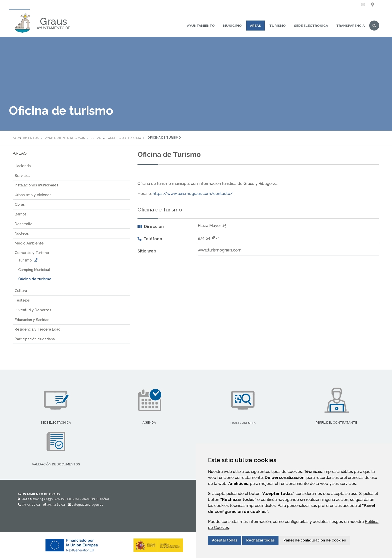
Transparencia (350, 26)
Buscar (374, 26)
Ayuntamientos (26, 138)
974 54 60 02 (54, 505)
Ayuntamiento (201, 26)
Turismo (277, 26)
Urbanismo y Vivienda (33, 195)
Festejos (22, 300)
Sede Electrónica (311, 26)
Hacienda (23, 166)
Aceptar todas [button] (225, 540)
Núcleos (22, 233)
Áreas (255, 26)
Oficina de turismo (35, 279)
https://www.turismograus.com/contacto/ (193, 194)
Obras (20, 204)
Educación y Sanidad (32, 320)
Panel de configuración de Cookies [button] (315, 540)
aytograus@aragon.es (85, 505)
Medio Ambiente (29, 243)
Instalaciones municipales (36, 185)
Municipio (232, 26)
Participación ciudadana (35, 339)
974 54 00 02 (29, 505)
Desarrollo (24, 224)
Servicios (22, 176)
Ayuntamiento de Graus (65, 138)
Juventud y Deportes (33, 310)
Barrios (21, 214)
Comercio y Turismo (124, 138)
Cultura (21, 291)
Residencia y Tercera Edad (38, 329)
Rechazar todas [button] (260, 540)
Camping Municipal (34, 270)
